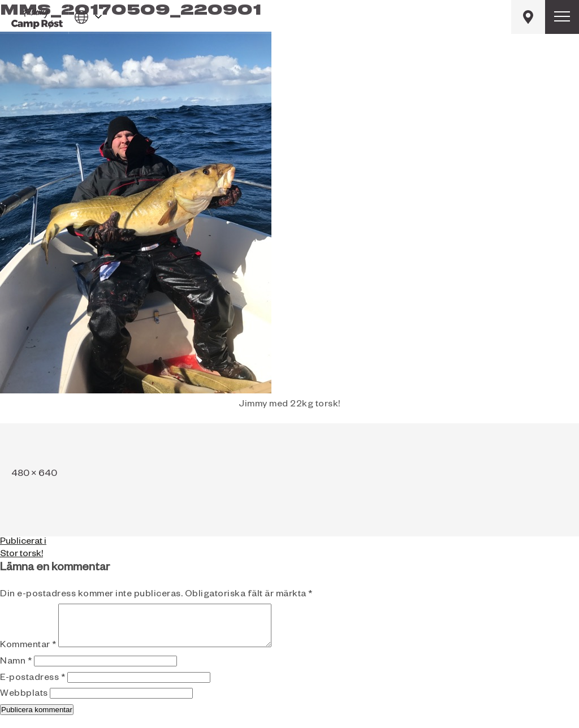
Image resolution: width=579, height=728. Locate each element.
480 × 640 (34, 475)
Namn (16, 671)
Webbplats (24, 703)
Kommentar (28, 655)
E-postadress (33, 687)
